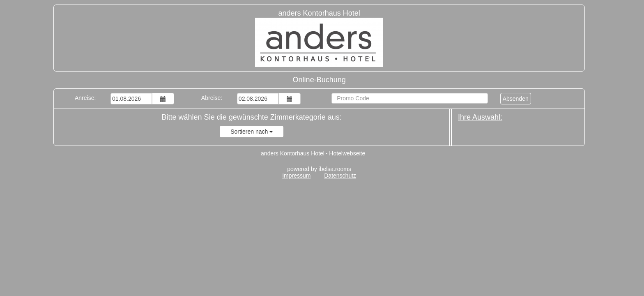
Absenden (516, 99)
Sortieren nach (252, 132)
